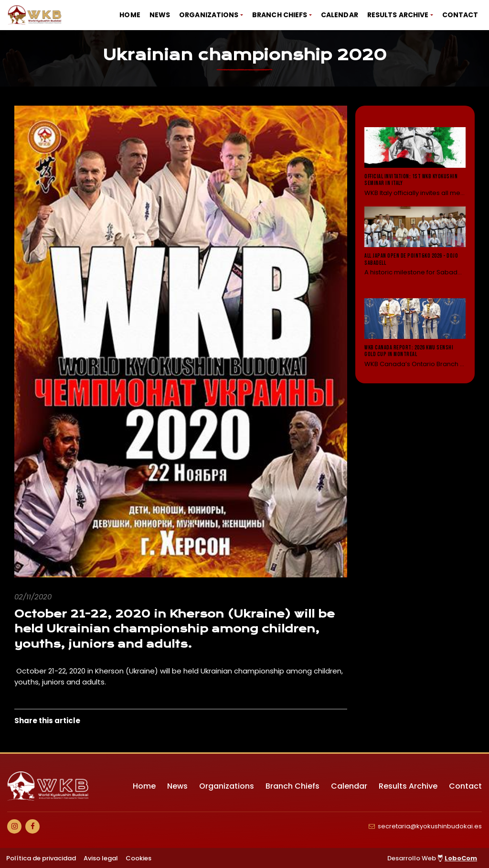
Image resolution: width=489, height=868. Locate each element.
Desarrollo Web (432, 858)
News (160, 15)
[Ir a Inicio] (35, 15)
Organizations (209, 15)
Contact (460, 15)
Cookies (138, 858)
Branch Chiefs (280, 15)
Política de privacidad (41, 858)
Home (130, 15)
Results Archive (398, 15)
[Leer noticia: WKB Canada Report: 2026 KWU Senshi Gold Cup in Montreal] (415, 333)
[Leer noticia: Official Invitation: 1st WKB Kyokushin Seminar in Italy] (415, 162)
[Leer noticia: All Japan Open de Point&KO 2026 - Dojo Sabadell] (415, 248)
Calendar (340, 15)
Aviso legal (101, 858)
